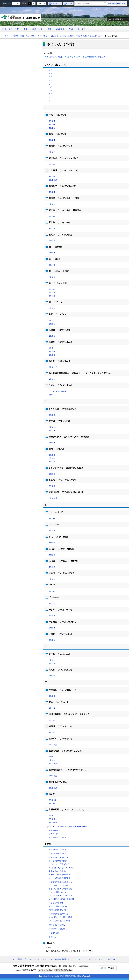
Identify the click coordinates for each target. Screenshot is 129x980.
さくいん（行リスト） (55, 57)
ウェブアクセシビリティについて (91, 959)
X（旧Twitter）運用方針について (63, 959)
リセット (42, 3)
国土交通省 (107, 968)
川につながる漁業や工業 (59, 914)
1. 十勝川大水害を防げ (58, 861)
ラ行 (51, 97)
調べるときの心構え (57, 925)
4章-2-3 (52, 379)
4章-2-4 (52, 124)
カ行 (51, 74)
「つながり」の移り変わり (60, 391)
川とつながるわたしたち (59, 853)
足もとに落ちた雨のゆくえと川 (61, 899)
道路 (25, 29)
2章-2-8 (52, 486)
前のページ (53, 830)
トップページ (6, 36)
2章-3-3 (52, 664)
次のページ (53, 834)
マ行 (51, 91)
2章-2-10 (52, 800)
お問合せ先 (101, 57)
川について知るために (58, 929)
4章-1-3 (52, 543)
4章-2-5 (52, 128)
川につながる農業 (56, 903)
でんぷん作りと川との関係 (60, 921)
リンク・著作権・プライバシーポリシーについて (29, 959)
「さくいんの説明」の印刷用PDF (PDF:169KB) (68, 826)
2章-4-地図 (53, 498)
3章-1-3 (52, 296)
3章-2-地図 (53, 180)
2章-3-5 (52, 324)
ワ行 (51, 101)
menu (92, 57)
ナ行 (51, 84)
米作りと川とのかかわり (59, 906)
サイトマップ (56, 3)
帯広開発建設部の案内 (64, 970)
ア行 (51, 70)
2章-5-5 (52, 720)
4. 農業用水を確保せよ (58, 871)
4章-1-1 (52, 733)
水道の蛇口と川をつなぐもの (60, 889)
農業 (49, 29)
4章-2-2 (52, 462)
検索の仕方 (121, 3)
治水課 (16, 36)
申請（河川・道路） (78, 29)
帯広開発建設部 (21, 18)
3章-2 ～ (52, 308)
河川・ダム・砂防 (10, 29)
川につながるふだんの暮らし (60, 882)
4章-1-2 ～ (53, 567)
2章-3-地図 (53, 745)
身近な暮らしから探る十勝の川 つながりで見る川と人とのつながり (77, 36)
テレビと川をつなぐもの (59, 892)
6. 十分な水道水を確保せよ (60, 878)
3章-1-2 (52, 696)
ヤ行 (51, 94)
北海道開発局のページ (119, 19)
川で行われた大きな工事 (59, 858)
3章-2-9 (52, 177)
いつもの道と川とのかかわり (60, 895)
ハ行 (51, 87)
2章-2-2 (52, 152)
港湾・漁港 (37, 29)
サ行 (51, 77)
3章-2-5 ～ (53, 121)
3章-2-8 (52, 458)
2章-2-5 (52, 277)
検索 (105, 3)
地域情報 (60, 29)
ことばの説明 (54, 933)
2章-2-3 (52, 204)
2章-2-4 (52, 253)
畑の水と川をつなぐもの (59, 910)
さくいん (52, 937)
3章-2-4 (52, 443)
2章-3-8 (52, 474)
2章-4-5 (52, 616)
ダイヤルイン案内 (45, 970)
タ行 (51, 80)
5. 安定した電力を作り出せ (60, 875)
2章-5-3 (52, 455)
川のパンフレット (42, 36)
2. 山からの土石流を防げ (59, 864)
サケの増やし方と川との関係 (60, 917)
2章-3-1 (52, 591)
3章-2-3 (52, 164)
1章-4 (51, 395)
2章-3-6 (52, 293)
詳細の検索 (112, 3)
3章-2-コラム (54, 367)
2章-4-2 (52, 265)
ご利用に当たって (113, 959)
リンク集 (69, 3)
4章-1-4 (52, 708)
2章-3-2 (52, 241)
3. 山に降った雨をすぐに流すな (61, 868)
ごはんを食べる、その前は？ (60, 885)
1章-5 (51, 320)
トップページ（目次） (58, 837)
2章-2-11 (52, 427)
